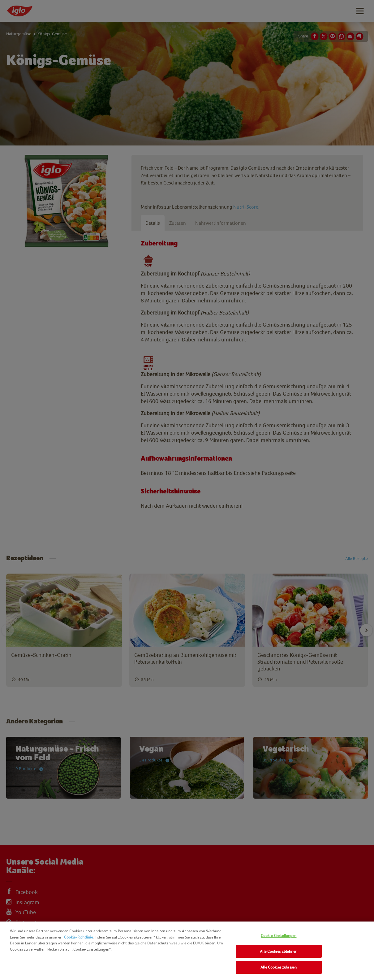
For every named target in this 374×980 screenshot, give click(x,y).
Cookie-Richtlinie (78, 937)
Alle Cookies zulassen (279, 967)
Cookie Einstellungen (279, 936)
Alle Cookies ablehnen (279, 951)
